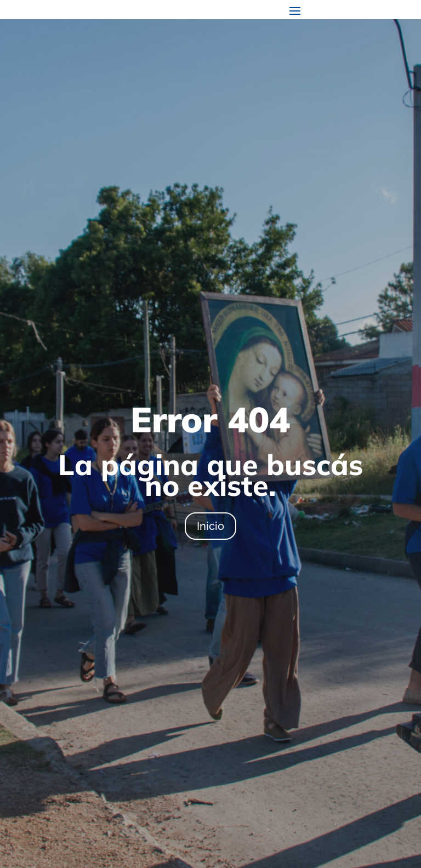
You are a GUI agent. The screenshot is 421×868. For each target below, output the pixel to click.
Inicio (210, 526)
